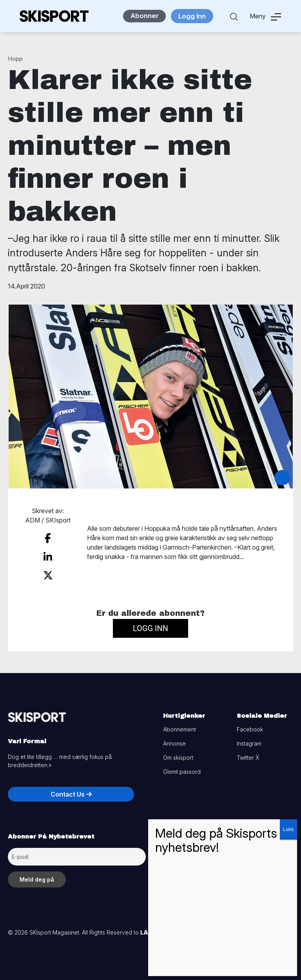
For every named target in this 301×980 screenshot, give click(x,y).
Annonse (174, 740)
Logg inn (150, 625)
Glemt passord (182, 768)
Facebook (250, 726)
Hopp (15, 59)
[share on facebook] (48, 538)
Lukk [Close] (288, 829)
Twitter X (248, 754)
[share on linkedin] (48, 555)
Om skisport (178, 754)
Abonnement (180, 726)
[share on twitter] (48, 573)
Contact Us (71, 791)
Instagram (249, 740)
